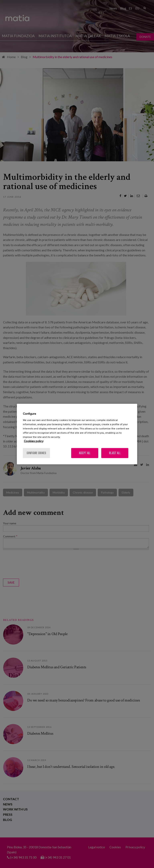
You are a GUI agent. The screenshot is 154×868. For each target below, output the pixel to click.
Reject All (115, 453)
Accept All (85, 453)
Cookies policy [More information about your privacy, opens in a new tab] (34, 441)
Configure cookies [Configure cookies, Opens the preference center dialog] (36, 453)
